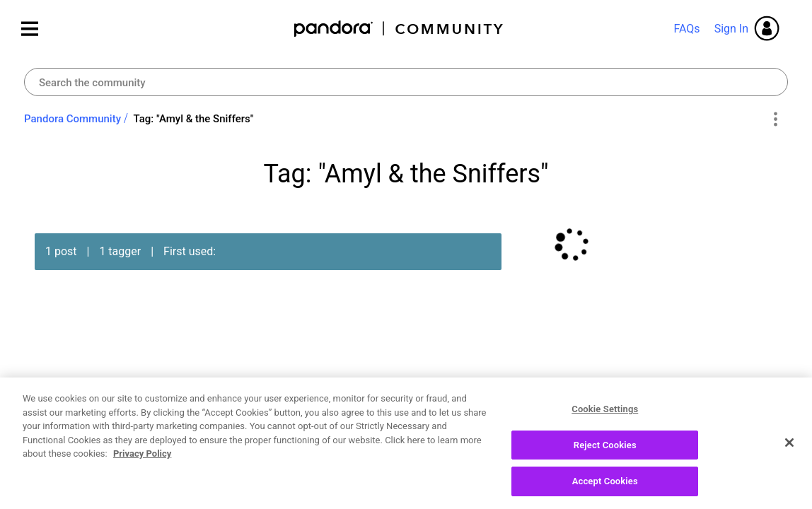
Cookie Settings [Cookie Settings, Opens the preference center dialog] (605, 413)
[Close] (789, 447)
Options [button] (775, 119)
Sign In (731, 29)
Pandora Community (399, 29)
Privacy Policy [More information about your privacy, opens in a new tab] (142, 458)
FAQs (686, 29)
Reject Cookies (605, 449)
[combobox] (406, 82)
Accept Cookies (605, 486)
